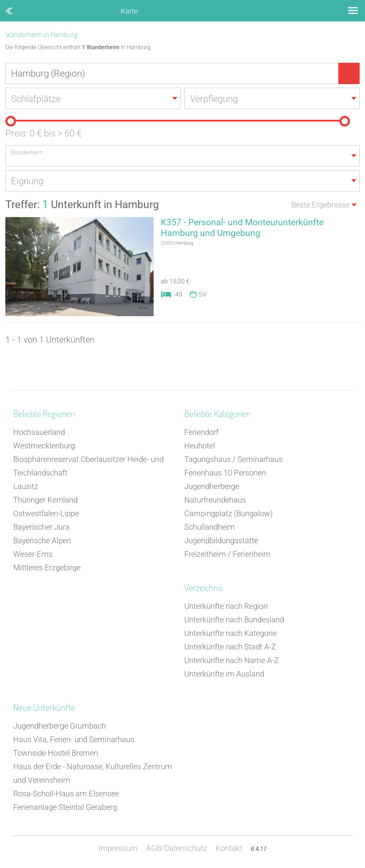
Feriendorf (201, 432)
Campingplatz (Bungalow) (228, 513)
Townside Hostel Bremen (56, 753)
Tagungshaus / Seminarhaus (233, 459)
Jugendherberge (212, 486)
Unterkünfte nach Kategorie (230, 633)
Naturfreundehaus (215, 500)
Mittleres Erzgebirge (47, 568)
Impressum (118, 848)
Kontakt (229, 848)
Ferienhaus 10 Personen (225, 473)
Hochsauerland (39, 432)
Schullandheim (210, 527)
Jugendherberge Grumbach (60, 726)
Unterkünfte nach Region (226, 606)
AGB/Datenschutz (177, 848)
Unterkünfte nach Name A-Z (232, 660)
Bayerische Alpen (42, 541)
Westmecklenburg (44, 446)
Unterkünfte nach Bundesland (234, 620)
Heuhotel (200, 446)
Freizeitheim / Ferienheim (227, 554)
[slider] (11, 121)
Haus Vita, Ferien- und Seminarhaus (74, 739)
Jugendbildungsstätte (221, 541)
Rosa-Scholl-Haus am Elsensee (66, 794)
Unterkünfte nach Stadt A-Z (230, 647)
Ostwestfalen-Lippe (46, 513)
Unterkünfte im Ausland (224, 674)
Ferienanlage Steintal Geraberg (65, 807)
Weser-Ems (33, 554)
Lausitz (26, 486)
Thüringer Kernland (45, 500)
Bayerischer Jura (41, 527)
